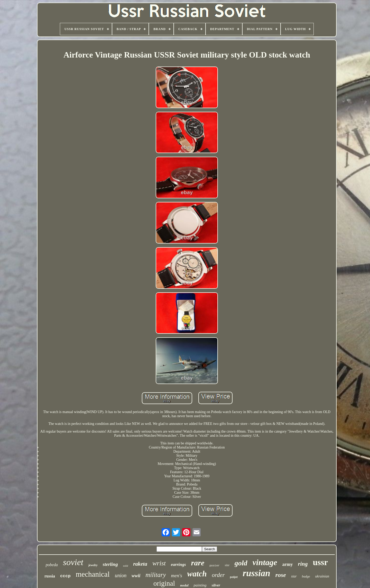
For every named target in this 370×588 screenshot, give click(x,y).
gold (241, 563)
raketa (140, 564)
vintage (265, 562)
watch (197, 574)
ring (303, 564)
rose (281, 575)
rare (198, 563)
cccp (65, 576)
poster (215, 566)
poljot (234, 577)
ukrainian (322, 576)
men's (176, 576)
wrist (159, 563)
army (288, 564)
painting (200, 585)
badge (306, 576)
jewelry (93, 565)
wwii (136, 576)
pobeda (52, 565)
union (121, 575)
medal (184, 585)
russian (257, 573)
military (156, 575)
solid (126, 566)
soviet (73, 562)
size (227, 565)
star (294, 576)
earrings (178, 564)
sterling (110, 564)
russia (50, 576)
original (164, 583)
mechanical (93, 574)
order (218, 575)
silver (216, 585)
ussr (321, 562)
